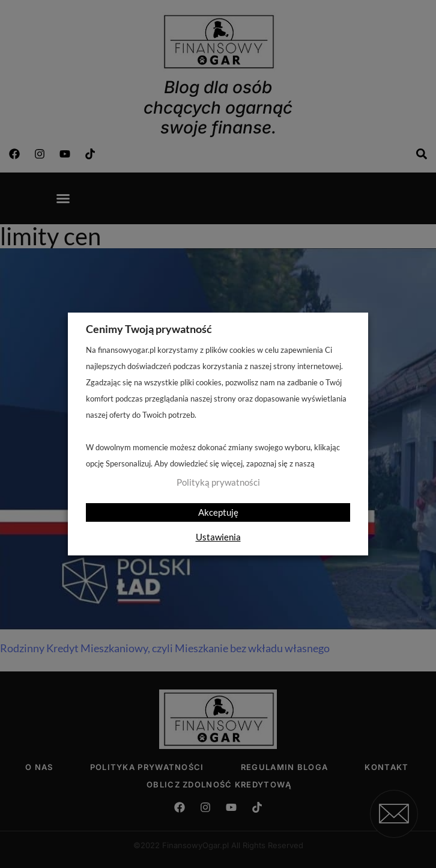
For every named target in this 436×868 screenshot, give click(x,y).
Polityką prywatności (218, 482)
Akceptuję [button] (218, 512)
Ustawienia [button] (218, 537)
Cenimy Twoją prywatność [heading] (149, 329)
